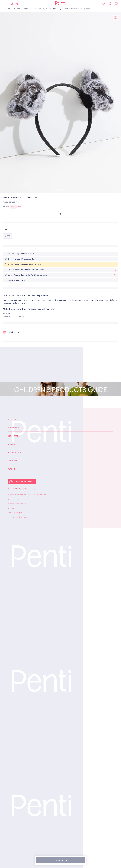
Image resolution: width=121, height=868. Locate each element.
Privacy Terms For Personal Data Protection (27, 495)
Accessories (29, 9)
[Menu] (5, 3)
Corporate (13, 436)
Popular (12, 420)
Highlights (13, 428)
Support (12, 444)
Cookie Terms (13, 499)
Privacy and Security (17, 504)
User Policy (12, 508)
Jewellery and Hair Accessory (49, 9)
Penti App (12, 460)
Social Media (14, 452)
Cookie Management (16, 513)
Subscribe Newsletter (24, 482)
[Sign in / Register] (110, 3)
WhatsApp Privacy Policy (18, 517)
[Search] (11, 3)
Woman (17, 9)
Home (7, 9)
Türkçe (11, 469)
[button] (57, 190)
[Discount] (18, 3)
